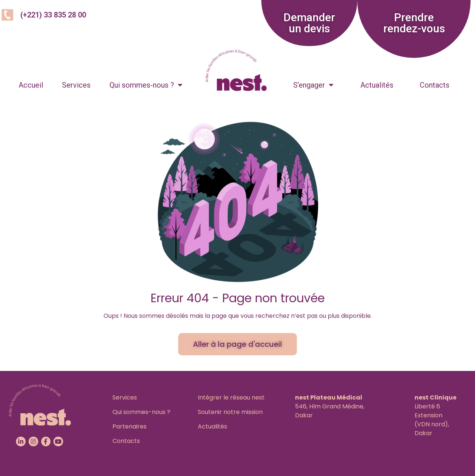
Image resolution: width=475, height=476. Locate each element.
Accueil (31, 85)
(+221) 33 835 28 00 (53, 15)
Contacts (435, 85)
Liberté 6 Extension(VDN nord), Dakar (435, 415)
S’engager (313, 85)
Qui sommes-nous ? (146, 85)
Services (76, 85)
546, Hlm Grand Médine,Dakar (330, 406)
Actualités (377, 85)
